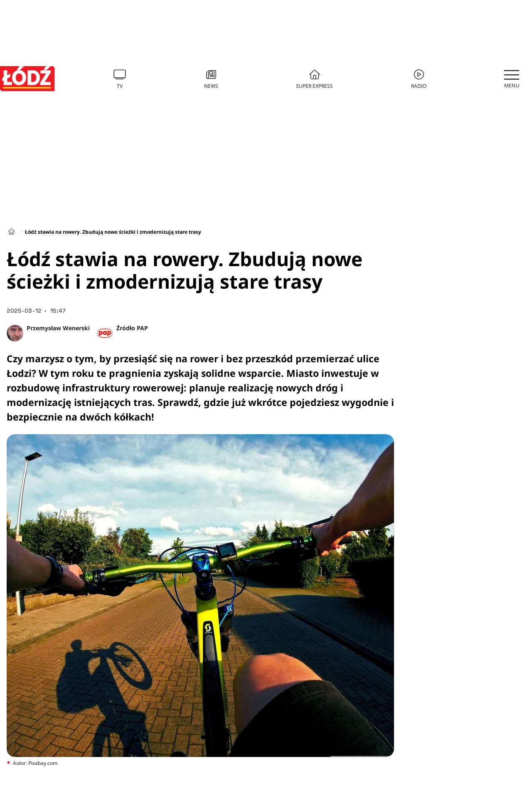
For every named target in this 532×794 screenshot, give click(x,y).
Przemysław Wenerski (58, 328)
